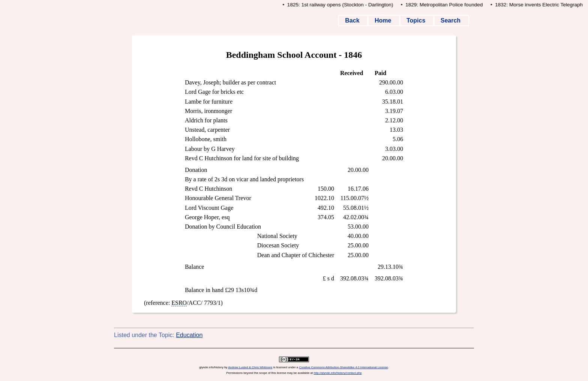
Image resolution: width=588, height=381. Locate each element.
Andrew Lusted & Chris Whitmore (250, 367)
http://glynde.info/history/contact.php (337, 373)
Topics (417, 20)
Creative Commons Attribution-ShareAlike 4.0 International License (344, 367)
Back (353, 20)
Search (451, 20)
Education (189, 335)
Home (384, 20)
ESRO (179, 303)
